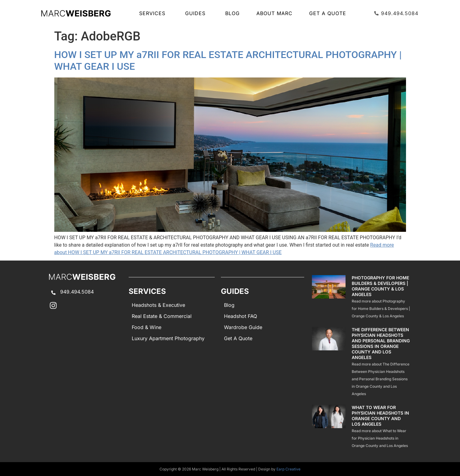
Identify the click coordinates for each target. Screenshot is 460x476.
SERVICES (154, 13)
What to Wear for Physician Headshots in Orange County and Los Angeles (380, 416)
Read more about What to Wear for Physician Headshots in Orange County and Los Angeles (380, 438)
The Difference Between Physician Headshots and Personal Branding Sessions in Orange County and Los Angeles (381, 343)
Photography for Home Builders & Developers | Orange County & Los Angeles (380, 286)
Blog (232, 13)
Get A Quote (328, 13)
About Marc (274, 13)
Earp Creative (288, 469)
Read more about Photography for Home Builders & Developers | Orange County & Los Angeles (381, 309)
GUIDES (197, 13)
